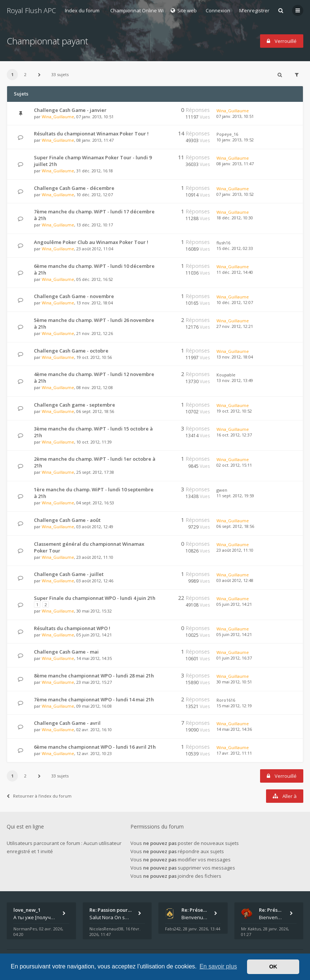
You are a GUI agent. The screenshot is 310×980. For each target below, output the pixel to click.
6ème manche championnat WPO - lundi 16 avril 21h (95, 747)
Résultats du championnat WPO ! (72, 628)
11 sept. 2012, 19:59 (235, 496)
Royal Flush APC (31, 10)
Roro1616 (226, 700)
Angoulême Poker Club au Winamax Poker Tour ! (91, 242)
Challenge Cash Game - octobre (71, 351)
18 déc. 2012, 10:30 (235, 218)
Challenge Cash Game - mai (66, 652)
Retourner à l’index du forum (39, 796)
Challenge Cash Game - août (67, 520)
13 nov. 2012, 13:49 (235, 380)
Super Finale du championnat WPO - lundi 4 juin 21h (95, 598)
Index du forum (82, 10)
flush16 (223, 243)
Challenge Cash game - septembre (75, 405)
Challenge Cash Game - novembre (74, 296)
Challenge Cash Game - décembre (74, 188)
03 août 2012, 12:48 (235, 580)
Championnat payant (47, 41)
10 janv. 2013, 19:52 (235, 140)
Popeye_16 (227, 134)
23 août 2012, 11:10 (235, 550)
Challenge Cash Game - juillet (69, 574)
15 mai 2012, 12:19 (234, 706)
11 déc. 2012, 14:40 (235, 272)
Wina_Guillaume (58, 117)
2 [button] (25, 74)
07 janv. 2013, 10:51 (235, 116)
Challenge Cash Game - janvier (70, 110)
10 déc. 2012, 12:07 (235, 302)
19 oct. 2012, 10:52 (234, 411)
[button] (39, 75)
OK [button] (273, 967)
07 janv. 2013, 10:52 (235, 194)
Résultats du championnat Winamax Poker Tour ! (91, 134)
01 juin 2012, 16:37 (234, 658)
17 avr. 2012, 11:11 (234, 753)
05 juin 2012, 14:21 (234, 604)
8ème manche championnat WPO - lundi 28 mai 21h (94, 676)
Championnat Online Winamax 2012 (151, 10)
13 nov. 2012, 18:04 (235, 357)
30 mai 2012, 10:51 (234, 682)
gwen (222, 490)
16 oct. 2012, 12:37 (234, 435)
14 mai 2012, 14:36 (234, 729)
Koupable (226, 375)
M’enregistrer (254, 10)
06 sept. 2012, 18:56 (235, 526)
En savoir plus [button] (218, 966)
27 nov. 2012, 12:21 (235, 326)
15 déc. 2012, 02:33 (235, 248)
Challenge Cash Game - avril (67, 723)
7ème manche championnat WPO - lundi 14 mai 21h (94, 699)
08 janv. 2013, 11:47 (235, 164)
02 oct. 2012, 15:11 (234, 465)
